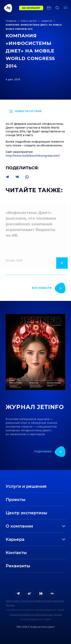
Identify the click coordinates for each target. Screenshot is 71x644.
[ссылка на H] (41, 593)
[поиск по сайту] (57, 8)
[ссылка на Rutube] (30, 593)
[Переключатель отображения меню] (66, 8)
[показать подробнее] (49, 288)
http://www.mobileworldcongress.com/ (33, 156)
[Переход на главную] (9, 8)
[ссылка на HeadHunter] (52, 593)
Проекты (16, 500)
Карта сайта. (13, 601)
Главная (11, 21)
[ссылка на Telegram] (18, 593)
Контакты (16, 553)
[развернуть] (52, 526)
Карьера (15, 539)
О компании (19, 526)
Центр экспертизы (26, 513)
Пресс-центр (29, 21)
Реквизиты (18, 566)
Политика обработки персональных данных (36, 615)
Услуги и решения (26, 486)
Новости (47, 21)
